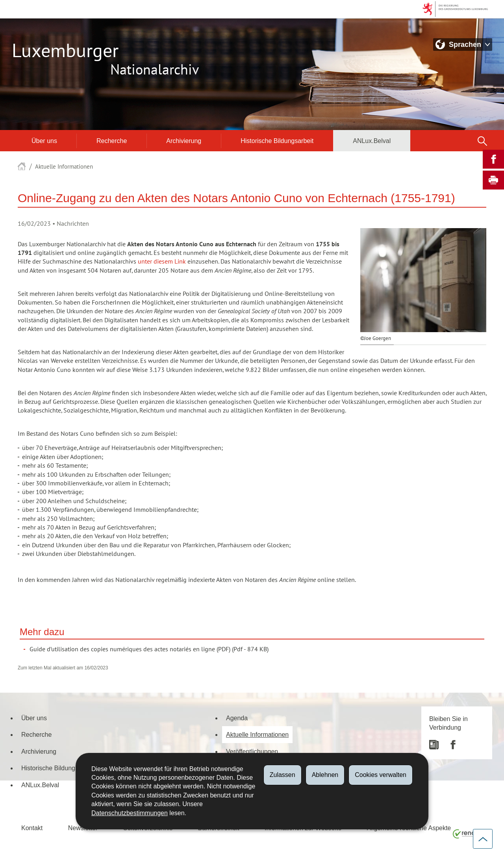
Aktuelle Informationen (64, 167)
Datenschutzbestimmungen (130, 813)
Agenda (237, 718)
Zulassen (283, 775)
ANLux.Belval (372, 141)
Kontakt (32, 828)
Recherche (112, 141)
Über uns (44, 141)
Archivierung (184, 141)
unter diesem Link (162, 262)
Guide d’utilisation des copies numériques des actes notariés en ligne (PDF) (130, 649)
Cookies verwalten (381, 775)
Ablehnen (325, 775)
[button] (482, 141)
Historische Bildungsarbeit (277, 141)
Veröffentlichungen (252, 751)
